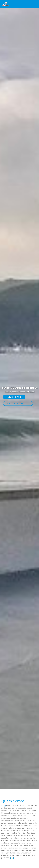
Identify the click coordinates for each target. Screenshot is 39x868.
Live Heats (14, 397)
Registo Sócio (18, 403)
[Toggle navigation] (35, 4)
